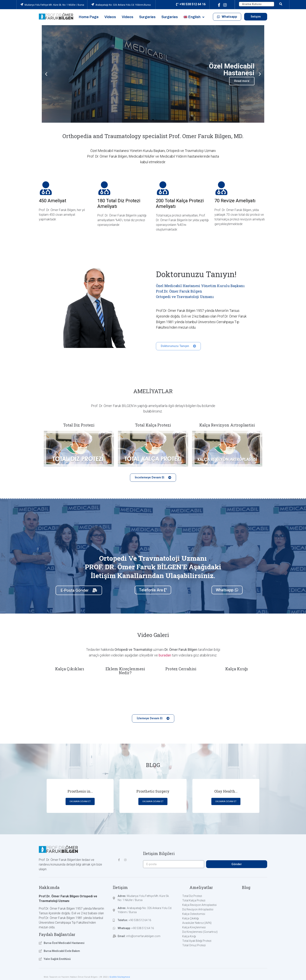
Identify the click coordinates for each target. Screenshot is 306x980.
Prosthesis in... (80, 791)
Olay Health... (226, 791)
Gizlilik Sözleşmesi (120, 977)
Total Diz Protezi (79, 425)
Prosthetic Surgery (153, 791)
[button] (227, 17)
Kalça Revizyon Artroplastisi (227, 425)
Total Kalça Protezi (153, 425)
